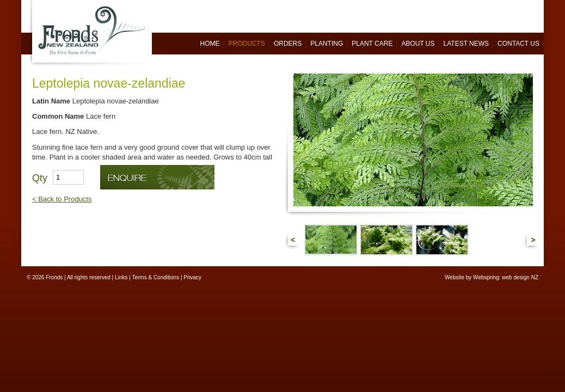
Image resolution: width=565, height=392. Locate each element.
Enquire (157, 177)
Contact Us (518, 44)
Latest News (466, 44)
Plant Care (372, 44)
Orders (288, 44)
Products (247, 44)
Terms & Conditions (155, 277)
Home (210, 44)
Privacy (192, 277)
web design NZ (520, 277)
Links (121, 277)
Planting (327, 44)
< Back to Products (62, 199)
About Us (418, 44)
